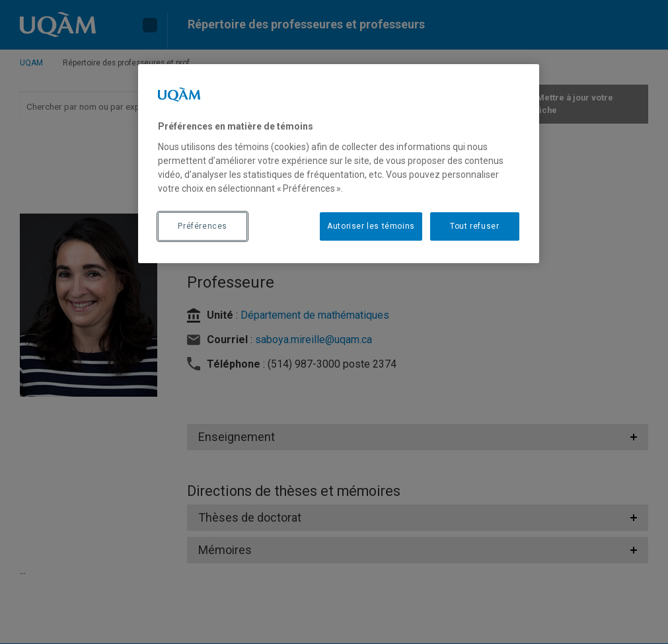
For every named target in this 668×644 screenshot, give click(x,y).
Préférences (203, 226)
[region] (339, 163)
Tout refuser (474, 226)
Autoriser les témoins (371, 226)
